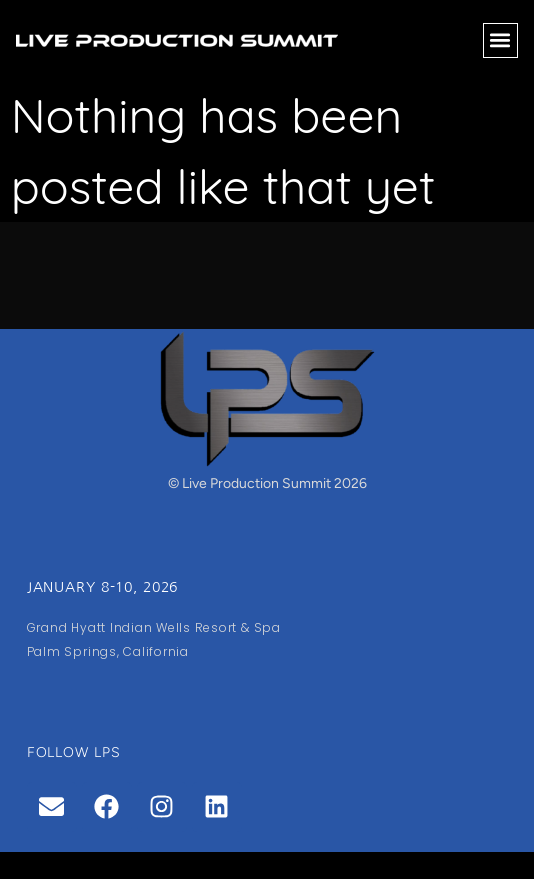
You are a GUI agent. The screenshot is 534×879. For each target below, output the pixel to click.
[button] (500, 40)
